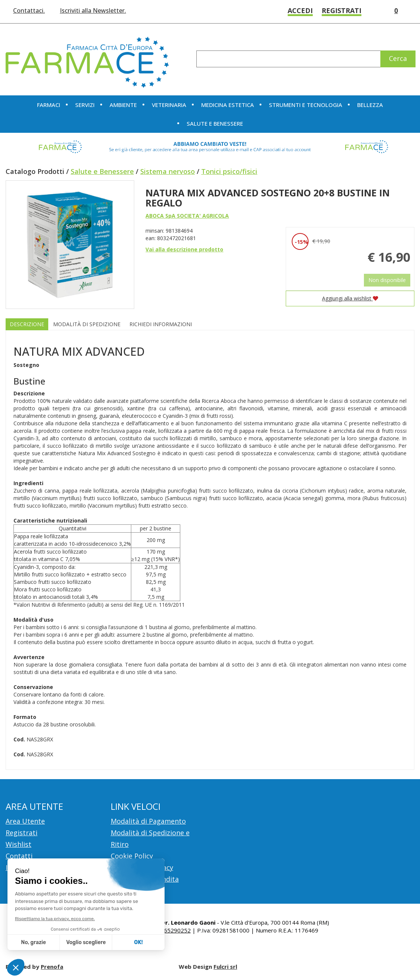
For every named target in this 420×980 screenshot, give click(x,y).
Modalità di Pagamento (148, 821)
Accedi (300, 10)
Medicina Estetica (228, 105)
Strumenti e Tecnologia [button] (306, 105)
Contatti (19, 856)
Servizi (85, 105)
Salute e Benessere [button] (215, 123)
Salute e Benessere (102, 171)
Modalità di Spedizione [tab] (87, 324)
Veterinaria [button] (169, 105)
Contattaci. (29, 10)
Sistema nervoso (168, 171)
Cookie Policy (132, 856)
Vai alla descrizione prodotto (184, 249)
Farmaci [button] (49, 105)
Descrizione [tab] (27, 324)
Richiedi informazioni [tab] (161, 324)
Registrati (341, 10)
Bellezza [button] (370, 105)
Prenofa (52, 967)
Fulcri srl (225, 967)
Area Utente (25, 821)
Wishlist (373, 11)
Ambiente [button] (123, 105)
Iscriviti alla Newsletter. (93, 10)
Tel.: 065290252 (170, 930)
